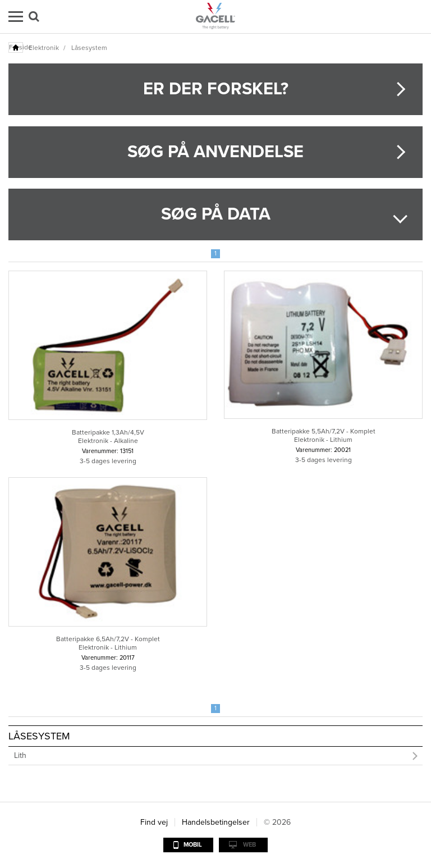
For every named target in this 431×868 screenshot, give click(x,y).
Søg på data (216, 214)
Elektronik (44, 48)
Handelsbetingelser (216, 822)
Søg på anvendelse (215, 152)
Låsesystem (89, 48)
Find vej (154, 822)
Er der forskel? (216, 89)
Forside (16, 47)
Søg (34, 17)
